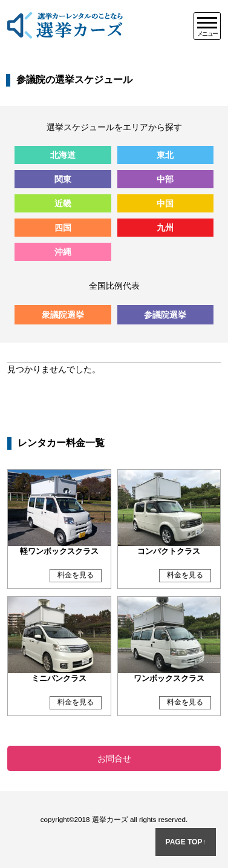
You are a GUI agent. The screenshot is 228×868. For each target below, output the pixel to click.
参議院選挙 (165, 315)
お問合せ (114, 758)
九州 (165, 228)
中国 (165, 203)
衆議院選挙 (63, 315)
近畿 (63, 203)
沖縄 (63, 252)
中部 (165, 179)
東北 (165, 155)
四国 (63, 228)
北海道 (63, 155)
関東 (63, 179)
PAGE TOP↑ (186, 842)
